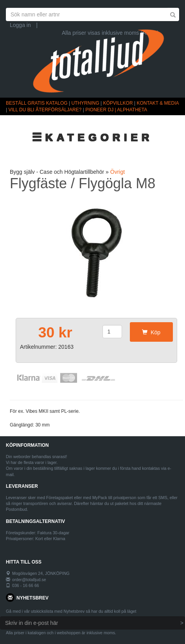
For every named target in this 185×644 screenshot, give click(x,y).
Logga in (20, 25)
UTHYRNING (85, 103)
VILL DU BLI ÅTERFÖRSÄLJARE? (45, 110)
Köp (151, 332)
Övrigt (118, 172)
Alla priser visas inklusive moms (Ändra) (110, 33)
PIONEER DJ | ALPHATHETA (116, 110)
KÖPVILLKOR (118, 103)
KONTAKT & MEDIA (158, 103)
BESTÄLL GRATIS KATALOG (37, 103)
